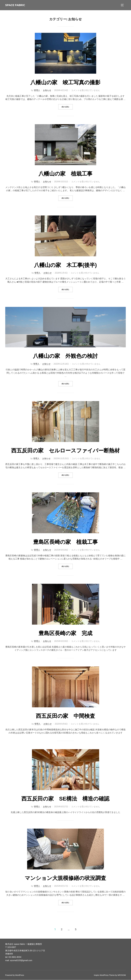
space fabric (17, 5)
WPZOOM (122, 975)
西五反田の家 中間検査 (65, 716)
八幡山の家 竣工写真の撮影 (65, 83)
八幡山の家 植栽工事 (65, 174)
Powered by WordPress (15, 975)
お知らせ (47, 90)
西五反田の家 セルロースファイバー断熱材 (65, 451)
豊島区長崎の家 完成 (65, 633)
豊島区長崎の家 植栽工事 (65, 542)
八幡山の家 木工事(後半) (65, 265)
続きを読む (67, 107)
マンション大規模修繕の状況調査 (65, 878)
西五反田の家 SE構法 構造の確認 (65, 799)
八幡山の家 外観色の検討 (65, 356)
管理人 (37, 90)
